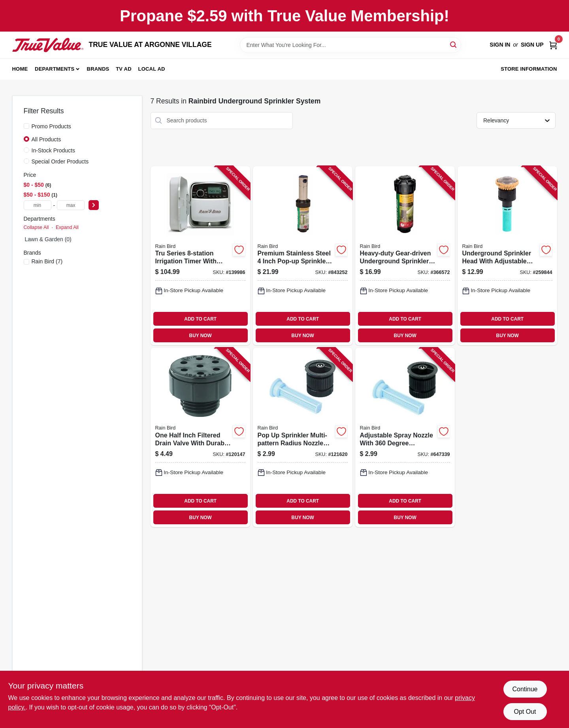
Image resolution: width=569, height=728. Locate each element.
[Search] (454, 44)
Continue (525, 689)
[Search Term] (350, 45)
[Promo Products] (26, 126)
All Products (46, 139)
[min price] (38, 205)
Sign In (500, 45)
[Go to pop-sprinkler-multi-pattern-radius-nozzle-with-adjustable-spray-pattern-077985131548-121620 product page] (303, 437)
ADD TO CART (200, 319)
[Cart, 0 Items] (553, 45)
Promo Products (51, 126)
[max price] (71, 205)
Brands (98, 69)
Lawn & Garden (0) (48, 239)
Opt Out (525, 712)
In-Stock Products (54, 150)
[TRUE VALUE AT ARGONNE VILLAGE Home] (48, 45)
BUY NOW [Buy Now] (201, 336)
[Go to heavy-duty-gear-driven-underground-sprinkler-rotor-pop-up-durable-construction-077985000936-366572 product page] (405, 256)
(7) (47, 261)
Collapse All (36, 227)
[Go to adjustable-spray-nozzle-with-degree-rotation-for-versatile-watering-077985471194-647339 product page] (405, 437)
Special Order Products (60, 161)
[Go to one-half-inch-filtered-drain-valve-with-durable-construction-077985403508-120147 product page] (200, 437)
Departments (55, 69)
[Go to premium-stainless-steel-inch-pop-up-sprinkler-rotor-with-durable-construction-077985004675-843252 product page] (303, 256)
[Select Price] (94, 205)
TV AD (124, 69)
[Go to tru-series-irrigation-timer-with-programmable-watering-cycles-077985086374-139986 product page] (200, 256)
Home (20, 69)
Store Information (529, 69)
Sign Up (532, 45)
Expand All (67, 227)
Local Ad (152, 69)
